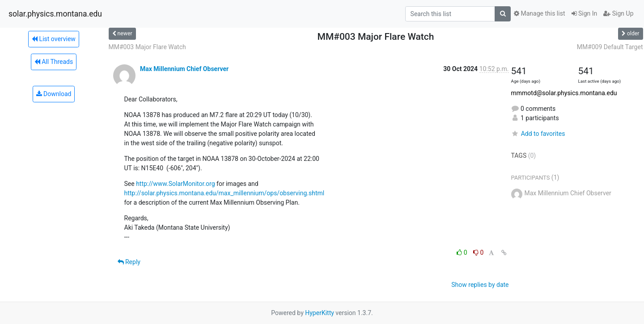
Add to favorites (538, 134)
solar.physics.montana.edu (55, 14)
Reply (129, 262)
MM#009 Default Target (610, 47)
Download (54, 94)
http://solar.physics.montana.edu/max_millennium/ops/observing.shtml (225, 193)
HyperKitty (320, 313)
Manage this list (539, 13)
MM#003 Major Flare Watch (147, 47)
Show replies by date (480, 285)
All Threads (54, 62)
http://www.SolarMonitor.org (175, 184)
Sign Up (618, 13)
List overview (54, 39)
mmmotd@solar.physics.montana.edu (564, 93)
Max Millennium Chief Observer (184, 69)
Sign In (585, 13)
